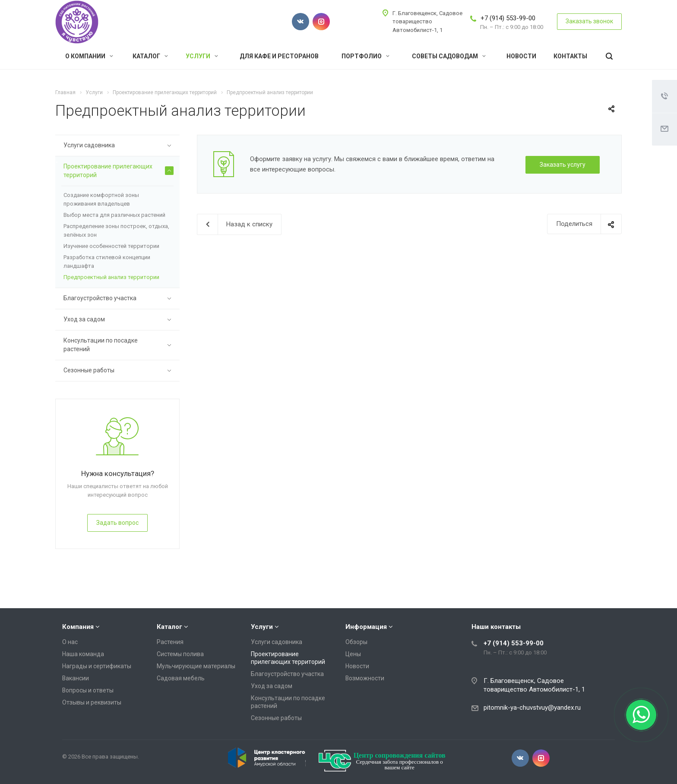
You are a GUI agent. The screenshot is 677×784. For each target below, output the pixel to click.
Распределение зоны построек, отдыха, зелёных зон (116, 230)
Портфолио (365, 56)
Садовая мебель (181, 678)
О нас (70, 642)
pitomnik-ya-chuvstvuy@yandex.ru (532, 708)
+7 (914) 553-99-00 (508, 18)
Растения (170, 642)
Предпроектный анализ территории (111, 277)
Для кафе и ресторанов (279, 56)
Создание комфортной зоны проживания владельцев (101, 199)
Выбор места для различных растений (114, 215)
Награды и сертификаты (97, 666)
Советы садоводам (449, 56)
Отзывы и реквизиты (92, 702)
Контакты (570, 56)
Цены (353, 654)
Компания (78, 627)
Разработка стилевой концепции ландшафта (107, 262)
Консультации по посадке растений (119, 345)
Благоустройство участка (119, 298)
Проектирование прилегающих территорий (119, 171)
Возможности (365, 678)
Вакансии (76, 678)
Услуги (202, 56)
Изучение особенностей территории (111, 246)
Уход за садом (119, 320)
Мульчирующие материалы (196, 666)
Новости (521, 56)
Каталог (150, 56)
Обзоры (356, 642)
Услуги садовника (119, 146)
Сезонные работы (119, 371)
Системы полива (180, 654)
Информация (366, 627)
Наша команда (83, 654)
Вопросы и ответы (88, 690)
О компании (89, 56)
